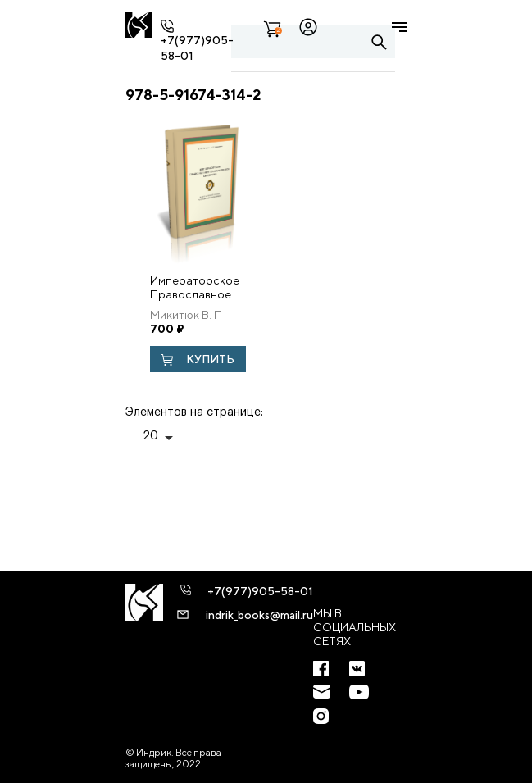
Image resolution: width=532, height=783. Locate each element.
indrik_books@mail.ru (259, 615)
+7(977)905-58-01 (260, 591)
